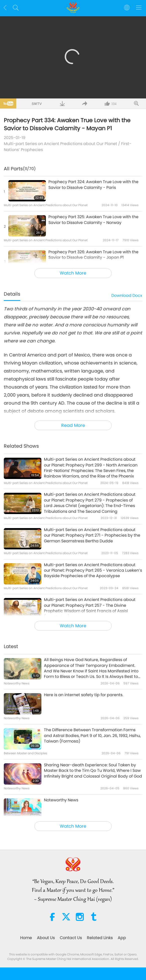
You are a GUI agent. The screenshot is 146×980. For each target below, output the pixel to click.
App (122, 938)
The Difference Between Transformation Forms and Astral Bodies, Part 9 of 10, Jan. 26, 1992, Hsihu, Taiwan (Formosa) (92, 736)
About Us (46, 938)
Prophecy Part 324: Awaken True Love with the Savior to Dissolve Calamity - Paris (93, 185)
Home (26, 938)
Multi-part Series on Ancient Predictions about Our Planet (60, 144)
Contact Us (71, 938)
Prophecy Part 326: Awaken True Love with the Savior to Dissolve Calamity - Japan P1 (93, 255)
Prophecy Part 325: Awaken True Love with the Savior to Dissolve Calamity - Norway (93, 220)
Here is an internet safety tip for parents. (84, 695)
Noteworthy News (61, 800)
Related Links (100, 938)
